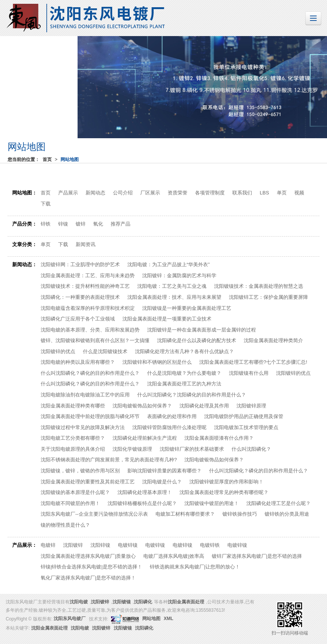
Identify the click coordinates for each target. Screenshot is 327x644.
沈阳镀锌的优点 (58, 351)
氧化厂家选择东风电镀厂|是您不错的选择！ (88, 578)
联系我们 (242, 193)
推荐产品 (121, 224)
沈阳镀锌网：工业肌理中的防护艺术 (80, 264)
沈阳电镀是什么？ (162, 482)
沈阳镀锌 (73, 545)
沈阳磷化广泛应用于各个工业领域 (78, 319)
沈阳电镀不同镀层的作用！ (70, 503)
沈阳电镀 (79, 602)
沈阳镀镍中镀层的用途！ (212, 503)
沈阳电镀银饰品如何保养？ (142, 406)
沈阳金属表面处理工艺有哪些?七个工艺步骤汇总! (253, 362)
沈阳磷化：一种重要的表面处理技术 (80, 297)
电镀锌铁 (210, 545)
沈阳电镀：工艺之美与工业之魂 (172, 286)
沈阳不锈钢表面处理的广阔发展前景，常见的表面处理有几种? (109, 460)
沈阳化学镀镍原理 (132, 449)
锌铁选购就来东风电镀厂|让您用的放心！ (195, 567)
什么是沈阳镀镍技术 (105, 351)
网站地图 (70, 159)
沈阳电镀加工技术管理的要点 (246, 427)
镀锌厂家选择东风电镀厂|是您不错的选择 (257, 556)
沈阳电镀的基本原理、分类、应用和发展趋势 (90, 330)
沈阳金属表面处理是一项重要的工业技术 (167, 319)
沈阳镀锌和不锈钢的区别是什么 (157, 362)
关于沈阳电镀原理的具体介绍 (73, 449)
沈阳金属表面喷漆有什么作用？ (219, 438)
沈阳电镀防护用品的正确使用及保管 (244, 416)
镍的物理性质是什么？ (65, 525)
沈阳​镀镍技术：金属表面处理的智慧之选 (259, 286)
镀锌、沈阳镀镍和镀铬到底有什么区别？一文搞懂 (95, 340)
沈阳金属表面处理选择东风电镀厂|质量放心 (88, 556)
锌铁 (46, 224)
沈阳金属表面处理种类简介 (273, 340)
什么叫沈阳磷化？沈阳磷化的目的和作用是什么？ (192, 395)
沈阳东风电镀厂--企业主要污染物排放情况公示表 (94, 514)
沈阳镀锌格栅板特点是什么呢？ (142, 503)
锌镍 (63, 224)
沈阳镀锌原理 (251, 406)
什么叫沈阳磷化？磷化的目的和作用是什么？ (90, 373)
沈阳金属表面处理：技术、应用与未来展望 (174, 297)
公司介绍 (123, 193)
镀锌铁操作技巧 (240, 514)
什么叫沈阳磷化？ (251, 449)
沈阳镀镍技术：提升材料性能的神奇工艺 (85, 286)
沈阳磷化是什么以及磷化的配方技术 (197, 340)
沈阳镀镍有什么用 (249, 373)
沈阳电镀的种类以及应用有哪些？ (78, 362)
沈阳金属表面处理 (186, 602)
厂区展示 (150, 193)
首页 (47, 159)
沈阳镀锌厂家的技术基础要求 (192, 449)
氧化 (98, 224)
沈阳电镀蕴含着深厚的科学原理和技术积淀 (88, 308)
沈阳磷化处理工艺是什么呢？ (279, 503)
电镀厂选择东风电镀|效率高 (174, 556)
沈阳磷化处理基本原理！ (145, 492)
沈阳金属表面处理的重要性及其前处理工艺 (88, 482)
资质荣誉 (178, 193)
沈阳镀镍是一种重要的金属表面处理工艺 (187, 308)
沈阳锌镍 (100, 545)
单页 (282, 193)
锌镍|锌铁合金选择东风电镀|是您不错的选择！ (91, 567)
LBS (264, 193)
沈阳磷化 (143, 602)
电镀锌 (48, 545)
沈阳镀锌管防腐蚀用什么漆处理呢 (169, 427)
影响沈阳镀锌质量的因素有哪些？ (164, 471)
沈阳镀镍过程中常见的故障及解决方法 (83, 427)
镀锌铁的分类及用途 (287, 514)
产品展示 (68, 193)
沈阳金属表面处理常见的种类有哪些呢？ (224, 492)
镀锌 (81, 224)
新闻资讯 (86, 244)
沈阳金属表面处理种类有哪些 (73, 406)
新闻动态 (95, 193)
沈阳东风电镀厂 (70, 619)
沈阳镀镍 (122, 602)
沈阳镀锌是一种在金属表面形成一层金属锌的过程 (202, 330)
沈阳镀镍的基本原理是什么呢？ (75, 492)
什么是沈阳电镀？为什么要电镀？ (184, 373)
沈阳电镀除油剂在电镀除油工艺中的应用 (85, 395)
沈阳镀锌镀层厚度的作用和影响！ (226, 482)
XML (169, 619)
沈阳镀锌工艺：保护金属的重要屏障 (268, 297)
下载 (46, 204)
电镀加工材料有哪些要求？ (185, 514)
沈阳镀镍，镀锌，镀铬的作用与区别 (80, 471)
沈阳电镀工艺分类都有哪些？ (73, 438)
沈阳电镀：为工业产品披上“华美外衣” (169, 264)
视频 (299, 193)
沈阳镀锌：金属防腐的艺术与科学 (179, 275)
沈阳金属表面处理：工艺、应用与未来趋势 (88, 275)
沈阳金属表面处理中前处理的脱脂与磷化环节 (90, 416)
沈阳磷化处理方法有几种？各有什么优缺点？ (184, 351)
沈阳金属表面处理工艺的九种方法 (184, 384)
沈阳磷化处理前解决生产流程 (145, 438)
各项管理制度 (210, 193)
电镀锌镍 (128, 545)
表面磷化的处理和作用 (172, 416)
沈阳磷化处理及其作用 (204, 406)
